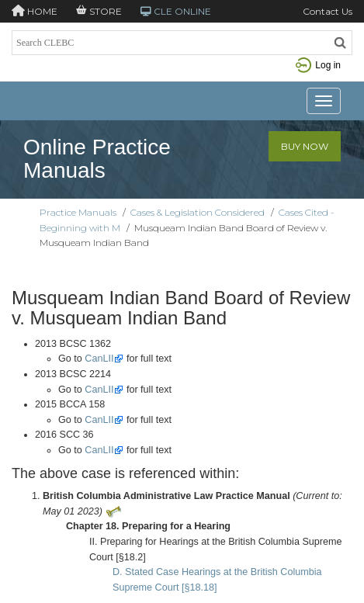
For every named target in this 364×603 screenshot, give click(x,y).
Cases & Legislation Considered (198, 212)
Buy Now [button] (305, 146)
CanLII (99, 359)
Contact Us (328, 11)
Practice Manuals (78, 212)
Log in (318, 65)
